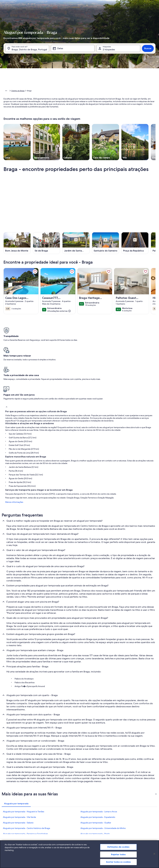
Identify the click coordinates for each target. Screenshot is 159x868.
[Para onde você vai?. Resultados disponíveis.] (27, 52)
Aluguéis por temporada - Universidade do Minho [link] (103, 785)
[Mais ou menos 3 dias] (92, 124)
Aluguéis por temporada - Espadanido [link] (98, 774)
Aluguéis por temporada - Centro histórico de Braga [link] (26, 785)
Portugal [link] (42, 91)
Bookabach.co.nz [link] (115, 833)
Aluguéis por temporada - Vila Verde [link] (19, 774)
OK (141, 133)
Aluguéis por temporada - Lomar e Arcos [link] (99, 768)
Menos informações (12, 459)
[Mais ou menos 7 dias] (102, 124)
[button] (92, 84)
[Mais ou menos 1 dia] (71, 124)
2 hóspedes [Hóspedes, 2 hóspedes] (109, 53)
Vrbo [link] (110, 819)
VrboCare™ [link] (9, 824)
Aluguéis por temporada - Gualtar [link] (96, 779)
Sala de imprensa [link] (63, 829)
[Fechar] (154, 857)
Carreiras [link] (60, 824)
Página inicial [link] (9, 91)
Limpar (130, 133)
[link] (35, 276)
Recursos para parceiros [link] (14, 833)
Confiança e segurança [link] (14, 829)
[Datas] (73, 52)
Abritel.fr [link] (112, 824)
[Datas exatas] (59, 124)
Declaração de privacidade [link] (67, 838)
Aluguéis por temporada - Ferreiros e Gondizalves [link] (25, 790)
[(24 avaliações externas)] (59, 315)
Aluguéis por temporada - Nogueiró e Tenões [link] (24, 768)
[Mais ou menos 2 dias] (81, 124)
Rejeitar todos (118, 857)
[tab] (75, 61)
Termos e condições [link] (64, 833)
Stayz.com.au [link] (113, 838)
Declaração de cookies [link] (65, 843)
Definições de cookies (118, 850)
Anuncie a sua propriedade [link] (15, 819)
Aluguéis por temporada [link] (26, 91)
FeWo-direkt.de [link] (115, 829)
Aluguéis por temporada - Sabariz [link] (18, 779)
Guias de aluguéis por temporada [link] (18, 838)
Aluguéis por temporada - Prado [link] (95, 790)
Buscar (148, 52)
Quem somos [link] (62, 819)
